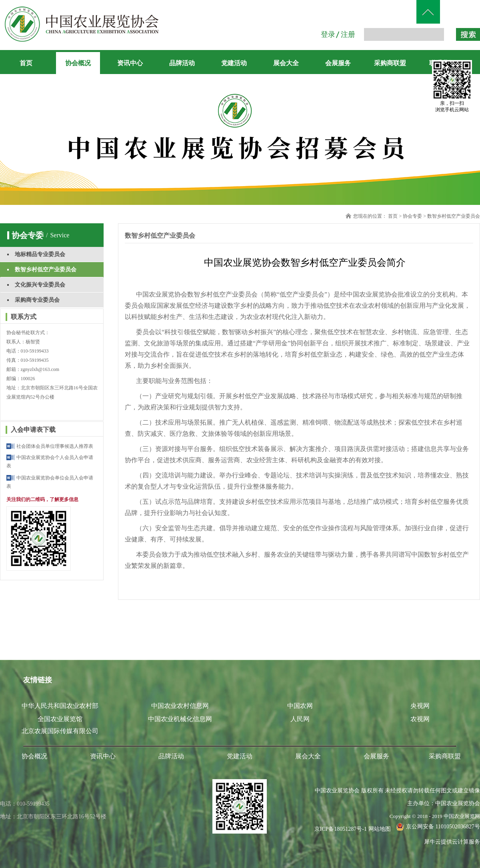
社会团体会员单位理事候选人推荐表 (55, 446)
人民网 (300, 719)
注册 (348, 34)
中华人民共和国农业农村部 (60, 706)
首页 (26, 63)
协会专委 (412, 216)
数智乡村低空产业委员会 (454, 216)
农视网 (420, 719)
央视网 (420, 706)
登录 (328, 34)
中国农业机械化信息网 (180, 719)
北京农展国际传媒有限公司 (60, 731)
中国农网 (300, 706)
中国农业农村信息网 (180, 706)
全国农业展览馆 (60, 719)
